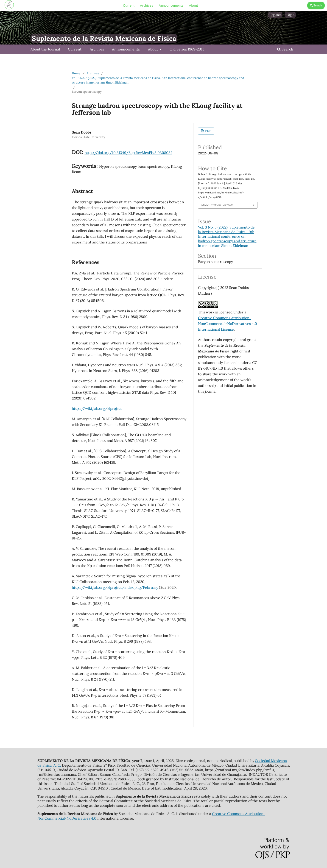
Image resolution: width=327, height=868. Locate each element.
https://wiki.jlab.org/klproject (97, 408)
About (194, 6)
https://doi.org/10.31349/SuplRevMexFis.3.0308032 (129, 153)
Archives (147, 6)
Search (316, 6)
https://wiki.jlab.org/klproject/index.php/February (115, 587)
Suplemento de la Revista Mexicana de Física (104, 38)
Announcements (171, 6)
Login (290, 15)
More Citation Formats (217, 205)
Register (275, 15)
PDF (208, 131)
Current (129, 6)
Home (76, 73)
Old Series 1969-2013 (187, 49)
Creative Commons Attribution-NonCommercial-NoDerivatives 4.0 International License (228, 324)
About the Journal (45, 49)
